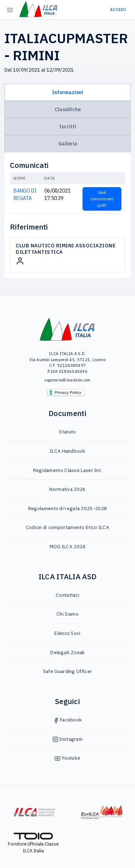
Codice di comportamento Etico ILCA (67, 527)
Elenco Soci (67, 633)
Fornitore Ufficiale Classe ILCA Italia (33, 843)
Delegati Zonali (67, 652)
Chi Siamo (67, 614)
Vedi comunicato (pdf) (102, 199)
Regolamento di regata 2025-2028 (67, 508)
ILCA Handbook (67, 451)
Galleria (68, 144)
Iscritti (68, 127)
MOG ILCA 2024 (68, 546)
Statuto (67, 432)
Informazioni (68, 92)
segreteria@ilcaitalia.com (67, 380)
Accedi (118, 10)
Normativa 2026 (67, 489)
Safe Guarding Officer (67, 671)
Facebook (68, 720)
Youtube (67, 758)
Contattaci (67, 595)
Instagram (67, 739)
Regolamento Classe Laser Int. (68, 470)
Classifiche (68, 109)
